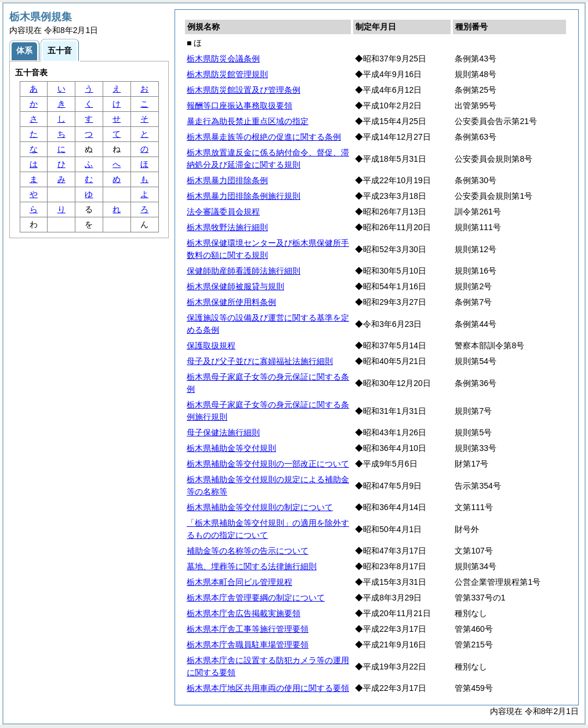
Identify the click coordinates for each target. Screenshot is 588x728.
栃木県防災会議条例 (223, 59)
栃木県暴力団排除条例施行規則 (244, 196)
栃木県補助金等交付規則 (231, 448)
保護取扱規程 (211, 345)
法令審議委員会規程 (223, 212)
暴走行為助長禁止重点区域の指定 (248, 121)
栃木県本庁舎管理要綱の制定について (256, 598)
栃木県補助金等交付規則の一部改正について (268, 464)
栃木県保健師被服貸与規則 (235, 286)
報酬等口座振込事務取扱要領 (239, 105)
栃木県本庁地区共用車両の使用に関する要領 (268, 688)
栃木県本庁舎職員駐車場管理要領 (248, 645)
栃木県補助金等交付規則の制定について (260, 507)
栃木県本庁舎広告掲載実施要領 (244, 613)
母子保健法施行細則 (223, 432)
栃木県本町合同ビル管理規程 (239, 582)
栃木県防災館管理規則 (227, 74)
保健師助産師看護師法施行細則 (244, 271)
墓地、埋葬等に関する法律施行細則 (252, 566)
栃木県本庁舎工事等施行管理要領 (248, 629)
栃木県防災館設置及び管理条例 (244, 90)
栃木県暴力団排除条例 (227, 180)
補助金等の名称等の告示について (248, 551)
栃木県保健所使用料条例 (231, 302)
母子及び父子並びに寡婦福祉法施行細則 (260, 361)
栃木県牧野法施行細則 (227, 227)
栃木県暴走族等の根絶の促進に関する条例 (264, 137)
